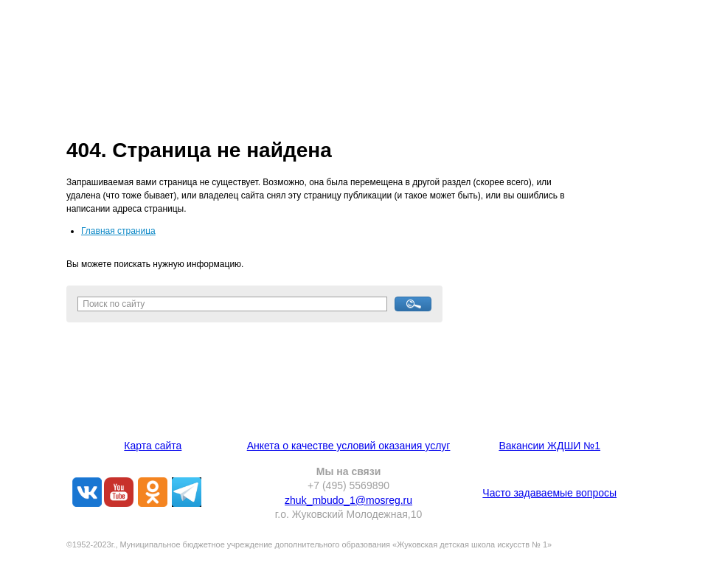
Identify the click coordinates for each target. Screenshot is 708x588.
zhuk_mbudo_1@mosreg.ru (348, 500)
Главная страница (118, 231)
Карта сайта (153, 446)
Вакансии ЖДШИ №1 (549, 446)
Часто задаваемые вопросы (549, 493)
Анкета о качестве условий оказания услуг (349, 446)
